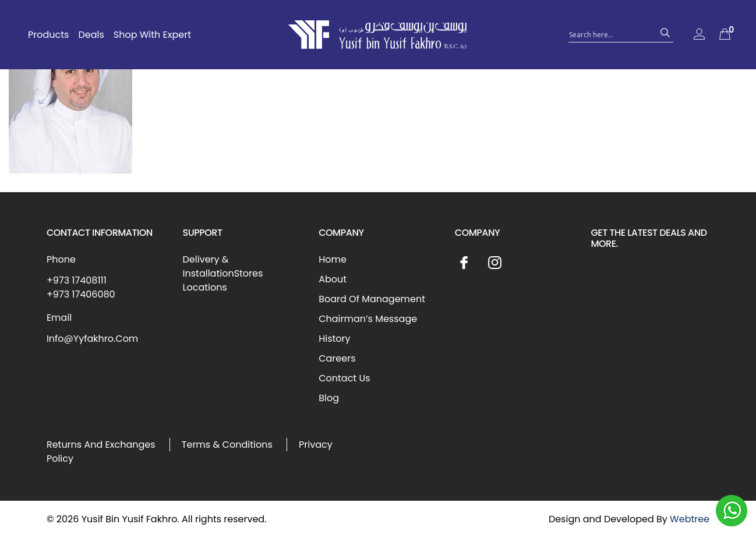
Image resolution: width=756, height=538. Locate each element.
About (333, 279)
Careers (337, 358)
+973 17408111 (77, 280)
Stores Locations (223, 280)
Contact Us (344, 378)
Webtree (690, 519)
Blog (329, 398)
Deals (91, 35)
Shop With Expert (152, 35)
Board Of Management (372, 299)
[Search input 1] (610, 34)
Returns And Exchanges (101, 445)
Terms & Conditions (227, 445)
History (334, 339)
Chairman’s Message (368, 319)
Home (333, 259)
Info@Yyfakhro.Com (92, 339)
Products (48, 35)
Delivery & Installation (209, 266)
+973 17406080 (81, 294)
